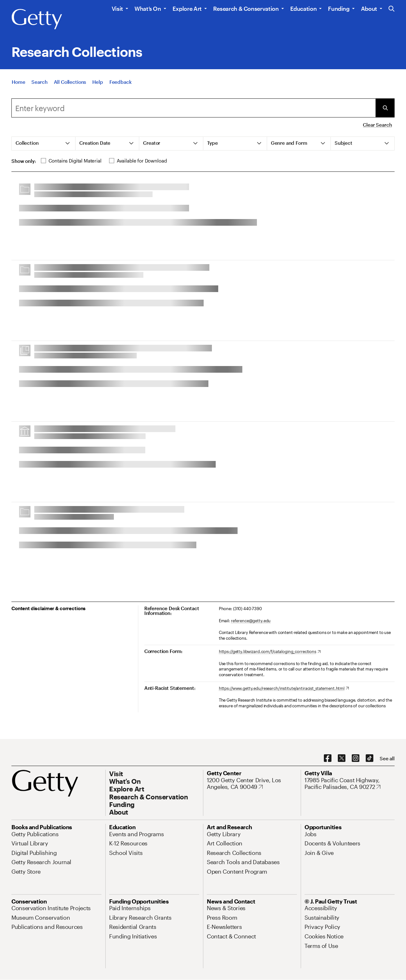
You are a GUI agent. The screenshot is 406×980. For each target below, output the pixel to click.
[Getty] (37, 19)
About (369, 9)
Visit (117, 9)
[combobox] (193, 108)
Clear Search (377, 125)
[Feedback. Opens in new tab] (121, 82)
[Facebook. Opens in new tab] (328, 758)
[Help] (98, 82)
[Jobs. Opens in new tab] (311, 834)
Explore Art (187, 9)
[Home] (18, 82)
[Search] (39, 82)
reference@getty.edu (251, 621)
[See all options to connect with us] (387, 759)
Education (304, 9)
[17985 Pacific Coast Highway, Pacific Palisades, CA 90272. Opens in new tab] (350, 784)
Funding (339, 9)
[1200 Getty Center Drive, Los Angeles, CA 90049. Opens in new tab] (252, 784)
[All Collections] (70, 82)
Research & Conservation (246, 9)
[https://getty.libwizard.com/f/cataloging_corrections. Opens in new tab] (270, 652)
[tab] (44, 143)
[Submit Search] (385, 108)
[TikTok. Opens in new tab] (370, 758)
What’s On (148, 9)
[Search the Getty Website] (392, 9)
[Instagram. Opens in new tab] (356, 758)
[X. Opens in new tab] (342, 758)
